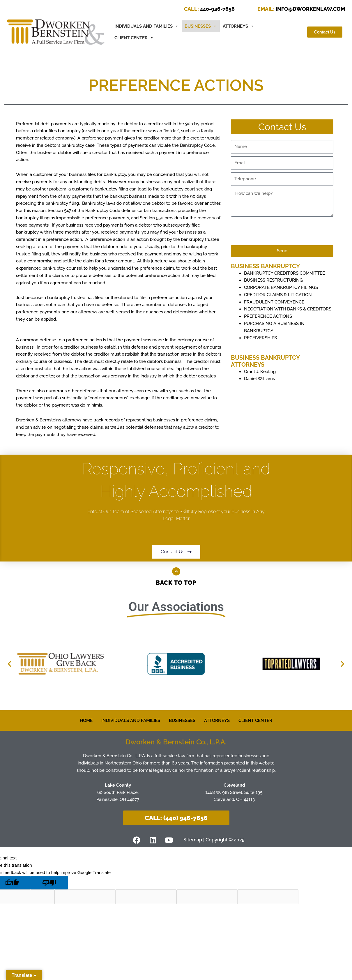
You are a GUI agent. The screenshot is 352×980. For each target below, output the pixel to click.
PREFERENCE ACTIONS (268, 316)
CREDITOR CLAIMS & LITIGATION (278, 295)
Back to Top (176, 583)
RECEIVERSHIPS (260, 338)
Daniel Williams (259, 379)
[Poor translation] (49, 883)
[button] (9, 664)
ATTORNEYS (238, 26)
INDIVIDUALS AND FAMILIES (131, 721)
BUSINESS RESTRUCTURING (273, 280)
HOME (86, 721)
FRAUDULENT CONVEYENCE (274, 302)
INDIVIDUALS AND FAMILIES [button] (147, 26)
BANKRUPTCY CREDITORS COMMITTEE (284, 273)
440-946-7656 (209, 9)
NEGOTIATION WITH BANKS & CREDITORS (288, 309)
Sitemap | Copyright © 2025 (214, 840)
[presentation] (275, 231)
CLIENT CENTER (134, 38)
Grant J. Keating (260, 372)
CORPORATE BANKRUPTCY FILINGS (281, 287)
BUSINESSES (201, 26)
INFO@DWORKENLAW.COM (301, 9)
